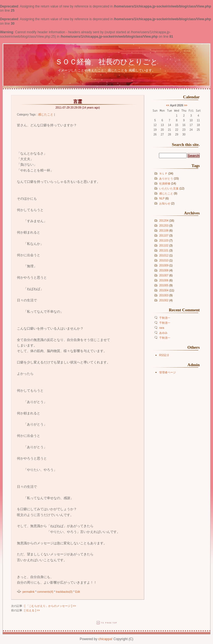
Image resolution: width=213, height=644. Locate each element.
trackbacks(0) (64, 592)
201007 (164, 275)
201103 (164, 241)
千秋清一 (165, 318)
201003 (164, 295)
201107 (164, 236)
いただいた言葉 (169, 188)
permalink (28, 592)
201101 (164, 251)
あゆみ (163, 333)
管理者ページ (168, 372)
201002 (164, 300)
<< (168, 105)
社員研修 (165, 184)
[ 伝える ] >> (32, 610)
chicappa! (105, 639)
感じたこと (166, 193)
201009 (164, 265)
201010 (164, 261)
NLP (162, 198)
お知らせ (165, 203)
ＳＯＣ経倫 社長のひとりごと (106, 62)
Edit (78, 592)
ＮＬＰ (163, 174)
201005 (164, 285)
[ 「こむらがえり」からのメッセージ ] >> (50, 606)
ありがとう (166, 179)
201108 (164, 231)
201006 (164, 280)
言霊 (78, 102)
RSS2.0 (164, 355)
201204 (164, 221)
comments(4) (45, 592)
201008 (164, 270)
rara (162, 328)
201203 (164, 226)
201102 (164, 246)
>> (186, 105)
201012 (164, 256)
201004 (164, 290)
